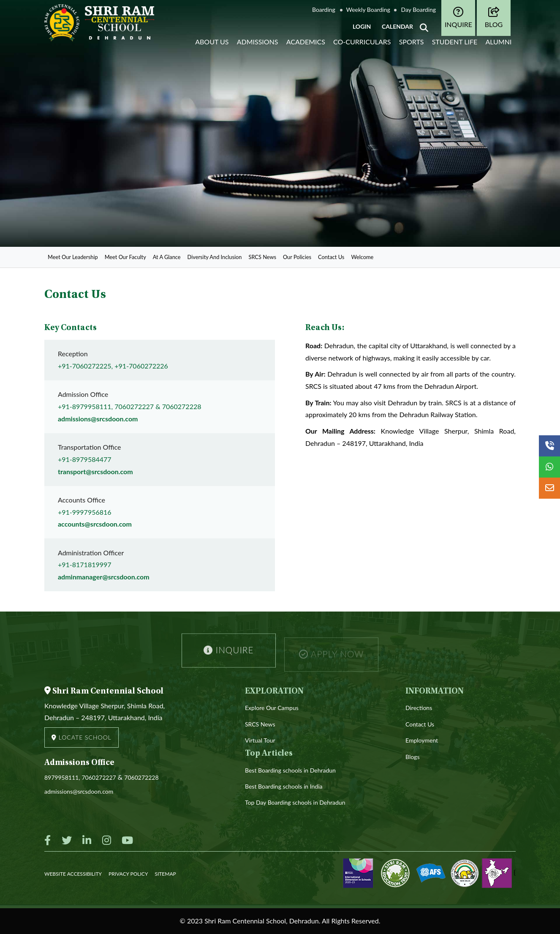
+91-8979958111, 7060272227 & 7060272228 (130, 406)
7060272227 (99, 777)
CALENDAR (397, 26)
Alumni (498, 42)
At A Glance (167, 257)
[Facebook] (48, 840)
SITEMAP (165, 874)
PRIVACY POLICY (128, 874)
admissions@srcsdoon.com (98, 419)
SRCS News (262, 257)
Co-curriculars (362, 42)
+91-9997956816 (85, 512)
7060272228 (141, 777)
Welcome (362, 257)
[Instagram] (107, 840)
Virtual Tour (260, 740)
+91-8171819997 (85, 564)
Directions (419, 708)
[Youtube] (127, 840)
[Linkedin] (87, 840)
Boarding (324, 10)
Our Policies (297, 257)
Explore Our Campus (272, 708)
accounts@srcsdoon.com (95, 524)
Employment (422, 740)
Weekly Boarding (368, 10)
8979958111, (62, 777)
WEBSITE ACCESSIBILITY (73, 874)
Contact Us (331, 257)
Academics (306, 42)
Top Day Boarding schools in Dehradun (295, 802)
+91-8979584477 (85, 459)
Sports (412, 42)
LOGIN (362, 26)
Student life (455, 42)
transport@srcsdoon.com (95, 471)
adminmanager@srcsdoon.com (104, 577)
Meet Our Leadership (73, 257)
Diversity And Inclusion (215, 257)
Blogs (412, 757)
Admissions (258, 42)
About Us (212, 42)
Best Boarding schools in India (284, 786)
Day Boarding (418, 10)
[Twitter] (67, 840)
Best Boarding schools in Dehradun (290, 770)
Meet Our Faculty (125, 257)
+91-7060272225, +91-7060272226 (113, 366)
